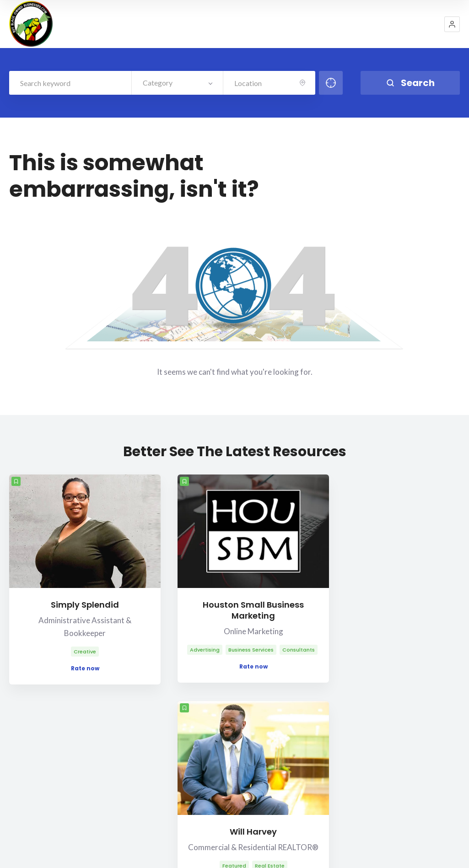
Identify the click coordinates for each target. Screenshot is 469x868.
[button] (452, 24)
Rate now (58, 641)
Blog (398, 832)
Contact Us (375, 739)
